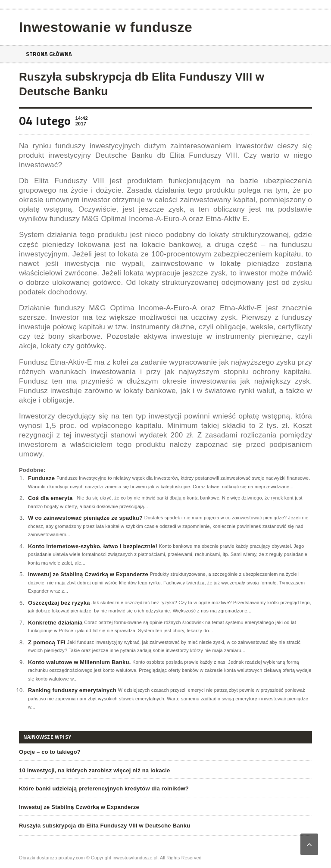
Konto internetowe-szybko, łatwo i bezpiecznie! (93, 546)
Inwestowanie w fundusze (106, 27)
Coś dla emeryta (50, 498)
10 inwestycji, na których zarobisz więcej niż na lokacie (95, 770)
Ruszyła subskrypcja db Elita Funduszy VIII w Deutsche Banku (105, 826)
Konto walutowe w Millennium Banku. (79, 662)
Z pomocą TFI (47, 642)
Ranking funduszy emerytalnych (72, 690)
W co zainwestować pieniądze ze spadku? (85, 518)
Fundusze (41, 478)
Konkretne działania (55, 623)
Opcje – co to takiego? (50, 752)
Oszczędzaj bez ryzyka (59, 603)
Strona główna (51, 54)
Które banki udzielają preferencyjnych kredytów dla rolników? (104, 788)
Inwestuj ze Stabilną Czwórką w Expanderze (88, 574)
